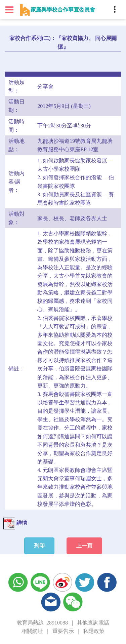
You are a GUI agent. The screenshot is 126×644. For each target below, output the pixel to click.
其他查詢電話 (93, 623)
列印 (39, 546)
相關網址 (32, 631)
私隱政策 (94, 631)
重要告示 (63, 631)
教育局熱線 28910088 (42, 623)
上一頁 (84, 546)
